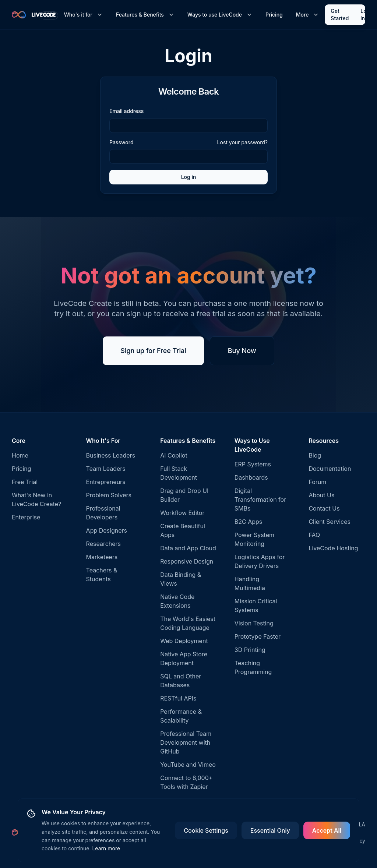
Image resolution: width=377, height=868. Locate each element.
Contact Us (324, 508)
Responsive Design (187, 561)
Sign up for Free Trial (153, 351)
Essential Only (270, 830)
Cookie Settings (206, 830)
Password (121, 142)
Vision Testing (254, 623)
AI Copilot (174, 455)
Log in (365, 15)
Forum (317, 482)
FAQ (314, 535)
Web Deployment (184, 641)
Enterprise (26, 517)
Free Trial (25, 482)
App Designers (107, 530)
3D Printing (250, 650)
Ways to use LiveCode (220, 15)
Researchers (103, 544)
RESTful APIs (178, 698)
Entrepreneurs (106, 482)
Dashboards (251, 477)
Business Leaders (111, 455)
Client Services (330, 522)
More (308, 15)
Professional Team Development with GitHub (186, 742)
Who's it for (83, 15)
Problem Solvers (109, 495)
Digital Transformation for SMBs (260, 500)
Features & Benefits (145, 15)
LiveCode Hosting (333, 548)
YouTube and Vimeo (188, 765)
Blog (315, 455)
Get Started (340, 15)
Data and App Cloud (188, 548)
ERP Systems (253, 464)
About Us (321, 495)
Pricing (274, 15)
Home (20, 455)
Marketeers (102, 557)
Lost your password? (242, 142)
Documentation (330, 469)
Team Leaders (106, 469)
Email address (126, 111)
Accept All (327, 830)
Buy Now (242, 351)
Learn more (106, 848)
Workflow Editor (182, 513)
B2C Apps (249, 522)
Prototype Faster (258, 636)
